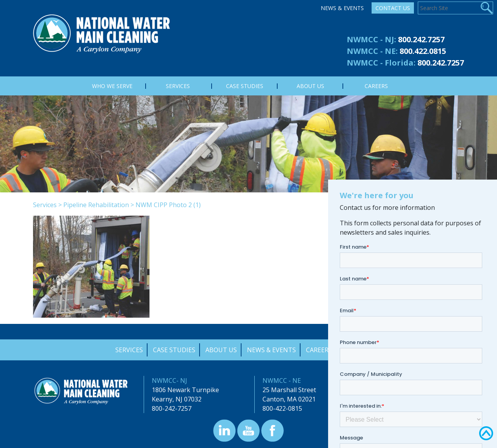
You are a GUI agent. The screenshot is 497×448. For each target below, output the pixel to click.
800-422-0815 (282, 408)
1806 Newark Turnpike (185, 390)
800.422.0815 (423, 51)
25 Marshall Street (289, 390)
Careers (319, 350)
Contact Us (393, 8)
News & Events (342, 8)
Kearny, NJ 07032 (177, 399)
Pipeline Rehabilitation (96, 205)
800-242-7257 (172, 408)
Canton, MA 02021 (289, 399)
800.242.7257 (421, 39)
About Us (221, 350)
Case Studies (174, 350)
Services (45, 205)
